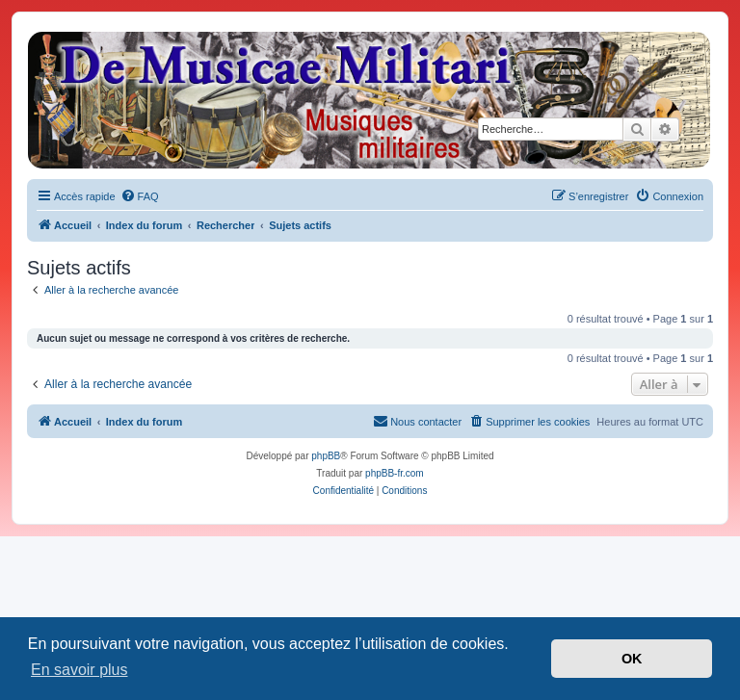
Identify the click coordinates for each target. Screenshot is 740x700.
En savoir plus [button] (79, 670)
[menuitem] (140, 196)
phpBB (326, 456)
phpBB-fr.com (395, 473)
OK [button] (632, 659)
